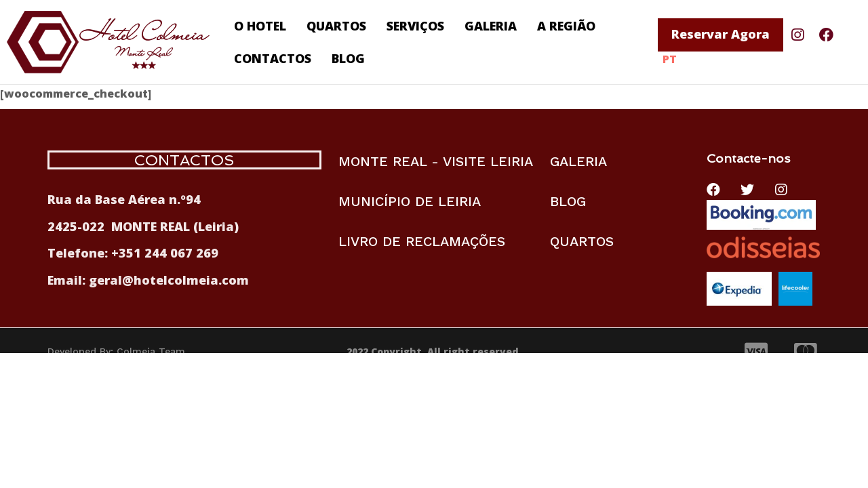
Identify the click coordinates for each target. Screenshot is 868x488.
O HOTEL (260, 26)
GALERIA (491, 26)
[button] (721, 35)
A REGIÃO (566, 26)
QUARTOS (336, 26)
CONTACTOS (273, 58)
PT (670, 59)
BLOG (348, 58)
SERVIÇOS (415, 26)
